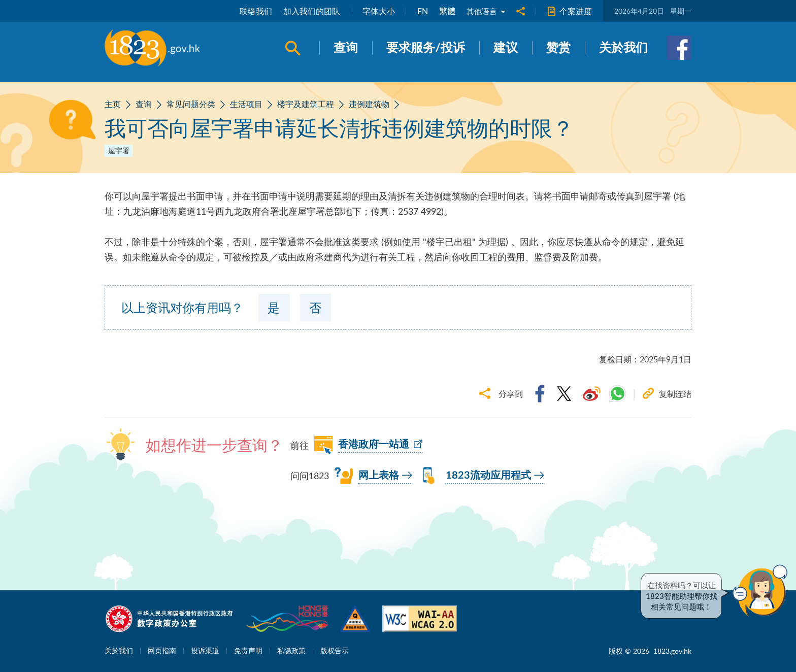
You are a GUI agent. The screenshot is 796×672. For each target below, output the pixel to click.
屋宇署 (119, 150)
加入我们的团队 (310, 11)
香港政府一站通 (374, 445)
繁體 (445, 11)
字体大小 (377, 11)
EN (421, 11)
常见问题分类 (191, 104)
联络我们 (254, 11)
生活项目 (246, 104)
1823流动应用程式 (488, 476)
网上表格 (379, 476)
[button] (762, 591)
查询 (144, 104)
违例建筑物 (369, 104)
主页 (113, 104)
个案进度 (570, 11)
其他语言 (485, 11)
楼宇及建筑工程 (306, 104)
